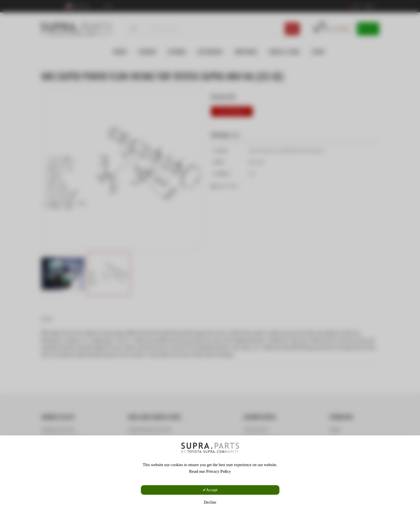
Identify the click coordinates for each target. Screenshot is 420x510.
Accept (212, 490)
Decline (210, 502)
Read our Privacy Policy (210, 471)
